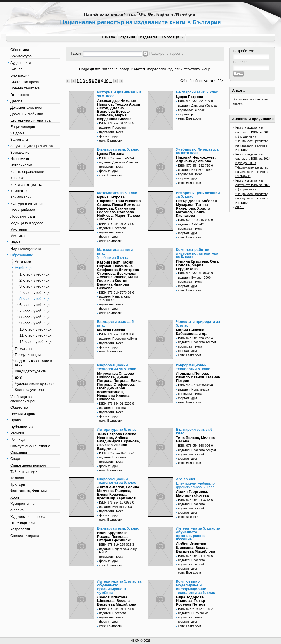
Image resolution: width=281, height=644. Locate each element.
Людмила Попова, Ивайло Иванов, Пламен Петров (198, 377)
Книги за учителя (29, 390)
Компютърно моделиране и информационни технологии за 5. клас (196, 587)
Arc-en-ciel (186, 479)
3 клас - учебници (35, 286)
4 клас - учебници (35, 293)
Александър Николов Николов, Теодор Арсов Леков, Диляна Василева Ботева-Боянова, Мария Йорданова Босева (119, 110)
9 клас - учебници (35, 323)
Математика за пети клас (115, 251)
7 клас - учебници (35, 311)
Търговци (172, 37)
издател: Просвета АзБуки (118, 339)
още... (240, 207)
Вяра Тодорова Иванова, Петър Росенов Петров (191, 601)
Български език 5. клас (197, 92)
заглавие (110, 69)
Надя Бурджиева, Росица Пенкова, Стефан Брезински (114, 537)
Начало (106, 37)
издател (138, 69)
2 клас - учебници (35, 280)
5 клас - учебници (35, 299)
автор (124, 69)
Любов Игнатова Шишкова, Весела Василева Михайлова (196, 548)
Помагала (23, 349)
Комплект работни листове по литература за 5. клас (197, 253)
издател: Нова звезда (194, 389)
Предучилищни (28, 355)
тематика (192, 69)
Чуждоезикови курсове (34, 384)
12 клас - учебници (36, 342)
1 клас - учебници (35, 274)
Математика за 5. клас (117, 193)
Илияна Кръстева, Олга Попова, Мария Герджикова (197, 265)
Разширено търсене (166, 53)
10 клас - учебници (36, 329)
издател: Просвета (113, 128)
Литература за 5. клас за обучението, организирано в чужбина (198, 534)
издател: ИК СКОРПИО (195, 170)
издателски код (160, 69)
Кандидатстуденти (31, 371)
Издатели (148, 37)
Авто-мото (24, 262)
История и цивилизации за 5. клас (119, 94)
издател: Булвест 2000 (194, 278)
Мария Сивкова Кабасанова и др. (192, 332)
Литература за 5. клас (117, 429)
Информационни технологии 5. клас (193, 367)
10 (106, 81)
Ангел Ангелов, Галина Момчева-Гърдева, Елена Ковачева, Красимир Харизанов (118, 492)
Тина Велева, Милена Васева (195, 440)
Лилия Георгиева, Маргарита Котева (192, 493)
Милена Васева (111, 330)
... (111, 81)
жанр (206, 69)
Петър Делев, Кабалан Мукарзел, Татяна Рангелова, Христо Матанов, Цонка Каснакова (197, 208)
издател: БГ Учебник (193, 613)
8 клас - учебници (35, 317)
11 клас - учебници (36, 335)
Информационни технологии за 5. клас (117, 367)
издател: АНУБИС (191, 224)
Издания (127, 37)
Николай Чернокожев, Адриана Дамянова (196, 159)
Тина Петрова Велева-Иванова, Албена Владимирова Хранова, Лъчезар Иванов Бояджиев (119, 441)
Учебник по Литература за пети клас (197, 151)
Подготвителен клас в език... (33, 363)
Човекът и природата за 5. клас (198, 323)
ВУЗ (18, 377)
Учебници (23, 268)
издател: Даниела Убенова (197, 106)
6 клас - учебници (35, 305)
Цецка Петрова (190, 97)
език (178, 69)
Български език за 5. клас (116, 323)
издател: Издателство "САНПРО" (115, 298)
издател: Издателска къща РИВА (118, 551)
